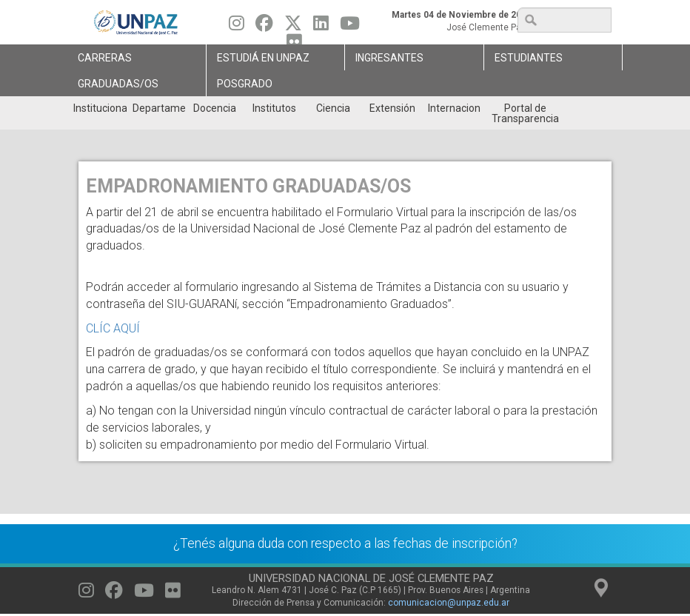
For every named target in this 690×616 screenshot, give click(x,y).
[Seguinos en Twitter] (293, 27)
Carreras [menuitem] (105, 58)
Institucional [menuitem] (100, 108)
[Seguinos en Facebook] (264, 27)
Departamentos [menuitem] (159, 108)
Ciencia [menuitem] (333, 108)
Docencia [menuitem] (215, 108)
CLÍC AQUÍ (113, 328)
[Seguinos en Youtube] (350, 27)
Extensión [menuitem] (392, 108)
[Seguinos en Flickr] (173, 594)
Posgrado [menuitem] (245, 84)
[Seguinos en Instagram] (237, 27)
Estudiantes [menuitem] (529, 58)
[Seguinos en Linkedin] (321, 27)
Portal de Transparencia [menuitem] (525, 113)
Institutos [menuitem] (274, 108)
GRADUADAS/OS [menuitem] (118, 84)
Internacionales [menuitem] (454, 108)
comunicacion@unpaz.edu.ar (449, 603)
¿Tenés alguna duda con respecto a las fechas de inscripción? (345, 543)
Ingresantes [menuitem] (389, 58)
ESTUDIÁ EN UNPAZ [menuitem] (263, 58)
